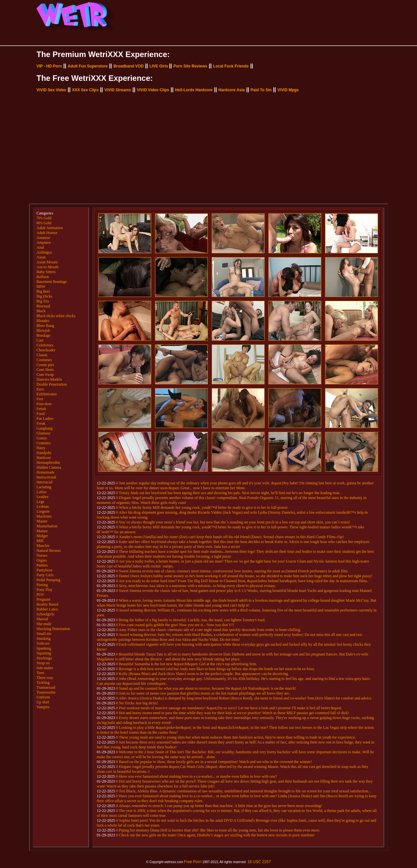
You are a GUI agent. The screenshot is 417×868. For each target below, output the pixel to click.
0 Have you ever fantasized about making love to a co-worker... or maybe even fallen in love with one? (196, 776)
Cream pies (45, 365)
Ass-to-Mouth (47, 267)
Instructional (46, 477)
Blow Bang (45, 326)
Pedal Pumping (48, 580)
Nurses (42, 555)
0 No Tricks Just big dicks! (137, 703)
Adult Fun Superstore (88, 66)
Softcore (43, 643)
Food (41, 414)
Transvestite (46, 692)
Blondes (43, 321)
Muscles (43, 546)
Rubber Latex (47, 609)
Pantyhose (44, 570)
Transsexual (46, 687)
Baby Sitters (46, 272)
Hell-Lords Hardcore (194, 90)
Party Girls (45, 575)
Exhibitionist (47, 394)
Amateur (43, 238)
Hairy (41, 448)
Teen (40, 673)
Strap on (43, 663)
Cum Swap (45, 375)
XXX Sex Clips (85, 90)
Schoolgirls (45, 614)
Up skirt (43, 702)
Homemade (45, 472)
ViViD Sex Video (51, 90)
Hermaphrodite (48, 463)
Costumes (44, 360)
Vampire (43, 707)
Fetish (41, 409)
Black (41, 311)
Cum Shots (45, 370)
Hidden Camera (49, 467)
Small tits (44, 634)
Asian (41, 257)
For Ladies (45, 419)
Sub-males (45, 668)
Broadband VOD (129, 66)
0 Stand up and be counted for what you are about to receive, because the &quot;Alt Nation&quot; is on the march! (206, 688)
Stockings (44, 658)
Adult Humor (47, 233)
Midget (42, 536)
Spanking (44, 648)
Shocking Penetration (53, 629)
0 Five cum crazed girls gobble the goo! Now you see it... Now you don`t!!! (175, 625)
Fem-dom (44, 404)
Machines (44, 516)
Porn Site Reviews (190, 66)
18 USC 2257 (259, 862)
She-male (44, 624)
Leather (43, 497)
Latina (42, 492)
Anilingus (44, 252)
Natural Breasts (49, 551)
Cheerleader (46, 350)
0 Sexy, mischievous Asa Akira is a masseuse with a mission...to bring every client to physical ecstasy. (196, 586)
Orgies (42, 560)
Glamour (43, 433)
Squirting (44, 653)
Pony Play (44, 590)
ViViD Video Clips (153, 90)
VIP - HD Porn (49, 66)
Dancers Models (49, 379)
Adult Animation (50, 228)
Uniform (43, 697)
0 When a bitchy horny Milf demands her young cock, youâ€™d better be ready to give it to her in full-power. (202, 508)
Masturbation (47, 526)
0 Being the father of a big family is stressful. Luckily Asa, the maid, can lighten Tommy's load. (191, 620)
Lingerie (43, 511)
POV (40, 595)
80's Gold (44, 223)
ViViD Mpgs (288, 90)
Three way (45, 678)
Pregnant (43, 599)
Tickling (43, 683)
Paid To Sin (261, 90)
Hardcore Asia (231, 90)
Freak (41, 423)
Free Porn (193, 862)
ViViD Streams (118, 90)
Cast (40, 340)
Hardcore (44, 458)
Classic (42, 355)
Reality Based (47, 604)
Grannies (43, 443)
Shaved (42, 619)
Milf (40, 541)
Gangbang (44, 428)
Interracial (44, 482)
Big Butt (43, 291)
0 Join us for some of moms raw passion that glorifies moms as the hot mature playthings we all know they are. (203, 693)
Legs (40, 502)
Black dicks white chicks (56, 316)
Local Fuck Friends (231, 66)
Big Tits (43, 301)
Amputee (44, 243)
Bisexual (43, 306)
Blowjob (43, 331)
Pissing (42, 585)
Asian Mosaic (47, 262)
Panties (42, 565)
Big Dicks (44, 296)
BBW (41, 287)
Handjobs (44, 453)
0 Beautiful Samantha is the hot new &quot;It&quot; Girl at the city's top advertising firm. (187, 664)
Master (42, 521)
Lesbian (43, 507)
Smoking (43, 639)
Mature (42, 531)
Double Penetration (52, 384)
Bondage (43, 335)
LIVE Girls (159, 66)
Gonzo (42, 438)
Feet (40, 399)
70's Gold (44, 218)
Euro (40, 389)
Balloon (43, 277)
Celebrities (45, 345)
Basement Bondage (52, 282)
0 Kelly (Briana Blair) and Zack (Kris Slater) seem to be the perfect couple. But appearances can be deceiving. (202, 674)
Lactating (44, 487)
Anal (40, 247)
